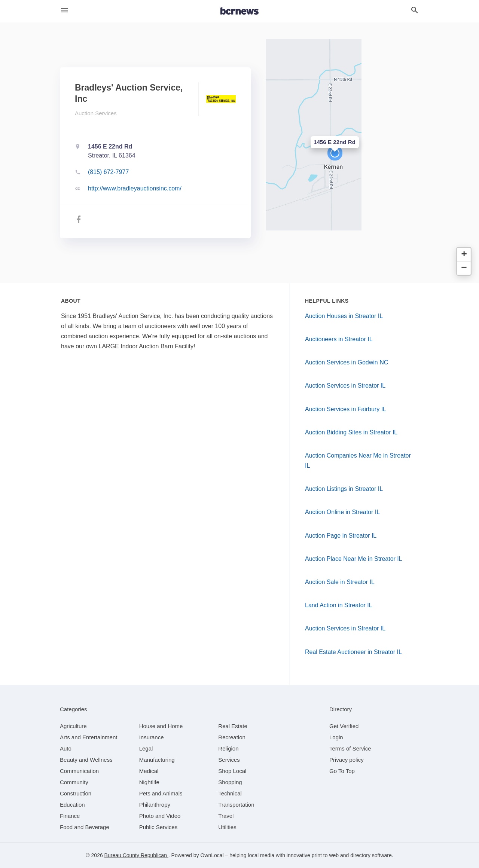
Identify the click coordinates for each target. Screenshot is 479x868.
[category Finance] (70, 816)
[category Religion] (228, 748)
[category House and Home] (161, 726)
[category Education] (72, 805)
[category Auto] (66, 748)
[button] (335, 153)
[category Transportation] (236, 805)
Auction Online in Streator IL (342, 512)
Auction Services (96, 113)
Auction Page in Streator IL (341, 536)
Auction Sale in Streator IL (340, 582)
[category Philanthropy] (155, 805)
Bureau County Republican (136, 855)
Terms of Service (350, 748)
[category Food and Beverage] (85, 827)
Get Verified (344, 726)
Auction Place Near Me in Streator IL (354, 559)
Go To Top (342, 771)
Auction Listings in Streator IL (344, 489)
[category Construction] (76, 793)
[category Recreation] (232, 737)
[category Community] (74, 782)
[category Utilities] (227, 827)
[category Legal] (146, 748)
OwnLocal (212, 855)
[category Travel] (226, 816)
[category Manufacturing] (157, 760)
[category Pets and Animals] (161, 793)
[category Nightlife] (149, 782)
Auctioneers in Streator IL (339, 339)
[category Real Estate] (233, 726)
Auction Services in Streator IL (345, 386)
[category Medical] (149, 771)
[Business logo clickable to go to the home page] (239, 11)
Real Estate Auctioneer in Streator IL (353, 652)
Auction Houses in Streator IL (344, 316)
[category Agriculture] (73, 726)
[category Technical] (230, 793)
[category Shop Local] (232, 771)
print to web (325, 855)
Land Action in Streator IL (339, 605)
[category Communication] (79, 771)
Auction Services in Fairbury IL (346, 409)
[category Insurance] (152, 737)
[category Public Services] (158, 827)
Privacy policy (347, 760)
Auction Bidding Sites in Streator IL (351, 432)
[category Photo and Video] (160, 816)
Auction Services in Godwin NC (347, 362)
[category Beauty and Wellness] (86, 760)
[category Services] (229, 760)
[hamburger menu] (64, 10)
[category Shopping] (230, 782)
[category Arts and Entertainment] (89, 737)
